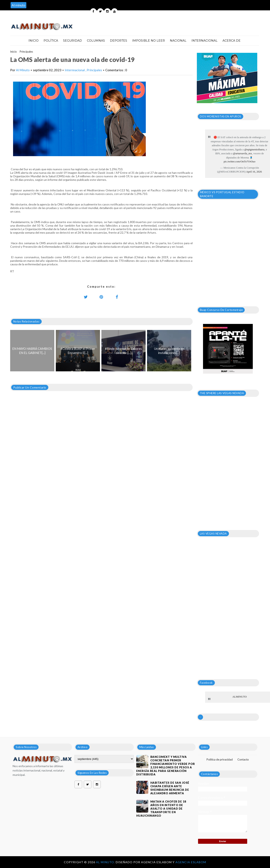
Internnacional (75, 70)
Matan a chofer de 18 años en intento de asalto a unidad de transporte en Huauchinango (161, 809)
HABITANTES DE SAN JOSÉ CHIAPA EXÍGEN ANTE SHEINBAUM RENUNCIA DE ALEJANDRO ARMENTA (170, 788)
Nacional (178, 41)
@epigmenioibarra (254, 149)
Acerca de (232, 41)
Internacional (204, 41)
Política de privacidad (220, 759)
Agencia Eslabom (191, 862)
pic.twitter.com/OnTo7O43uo (240, 161)
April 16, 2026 (254, 172)
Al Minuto (23, 70)
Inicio (33, 41)
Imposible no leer (148, 41)
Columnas (96, 41)
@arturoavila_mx (243, 153)
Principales (26, 52)
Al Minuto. (106, 862)
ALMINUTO (239, 697)
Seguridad (72, 41)
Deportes (119, 41)
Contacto (243, 759)
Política (51, 41)
